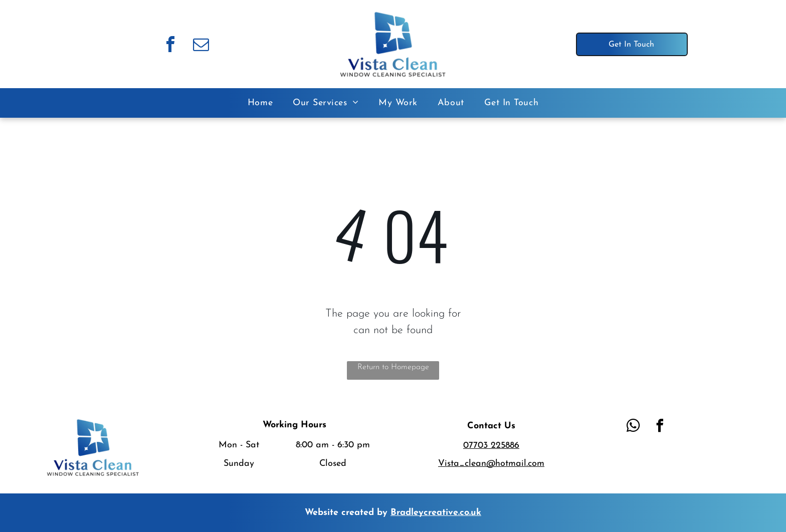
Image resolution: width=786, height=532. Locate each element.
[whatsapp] (633, 427)
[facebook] (170, 46)
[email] (201, 46)
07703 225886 (491, 446)
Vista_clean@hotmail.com (491, 464)
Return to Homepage (393, 367)
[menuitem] (260, 103)
